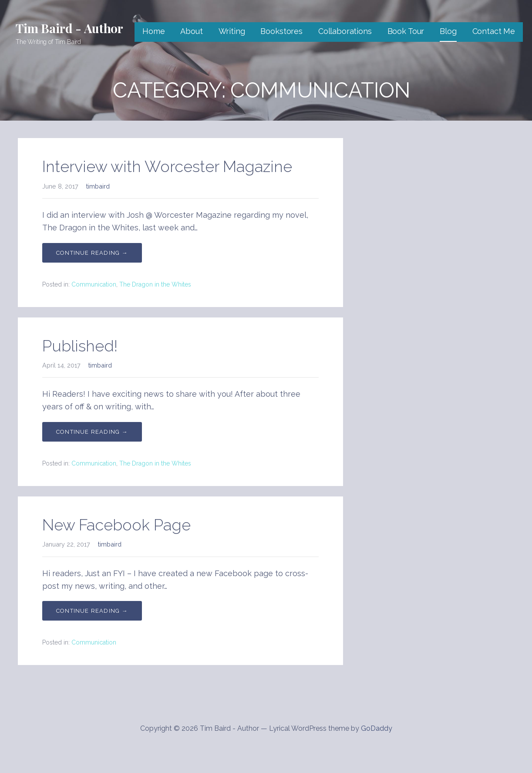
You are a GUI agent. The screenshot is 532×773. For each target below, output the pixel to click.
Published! (80, 346)
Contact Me (494, 31)
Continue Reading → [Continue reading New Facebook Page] (92, 611)
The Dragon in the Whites (155, 284)
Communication (94, 284)
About (191, 31)
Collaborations (345, 31)
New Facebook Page (116, 525)
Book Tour (406, 31)
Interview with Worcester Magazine (167, 166)
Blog (448, 31)
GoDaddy (377, 728)
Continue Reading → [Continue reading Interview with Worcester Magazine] (92, 253)
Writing (232, 31)
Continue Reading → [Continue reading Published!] (92, 432)
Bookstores (281, 31)
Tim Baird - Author (69, 28)
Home (153, 31)
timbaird (98, 186)
